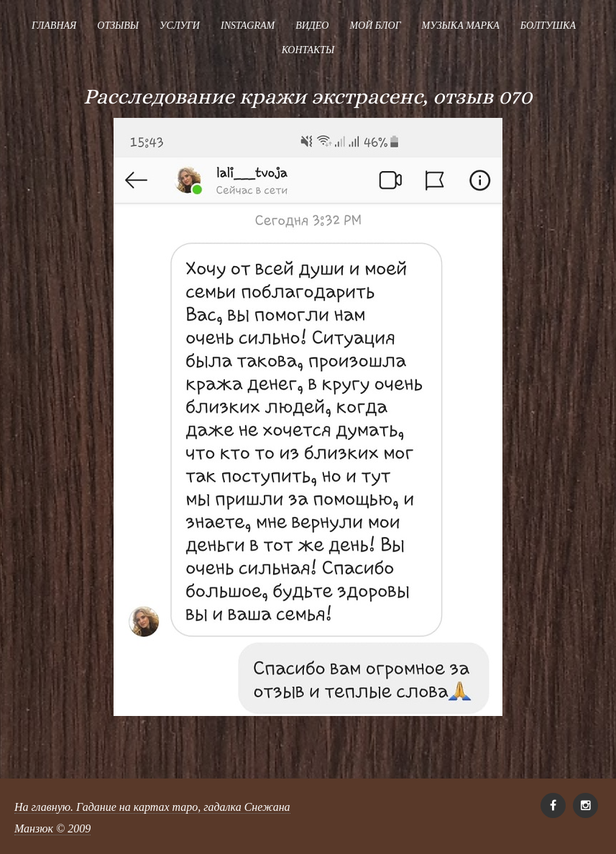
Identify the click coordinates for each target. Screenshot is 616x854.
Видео (312, 26)
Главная (54, 26)
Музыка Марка (461, 26)
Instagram (248, 26)
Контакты (308, 50)
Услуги (180, 26)
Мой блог (375, 26)
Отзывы (118, 26)
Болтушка (548, 26)
